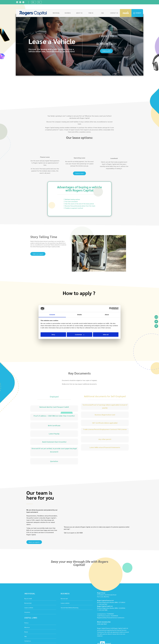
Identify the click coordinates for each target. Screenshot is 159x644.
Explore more (79, 173)
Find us (91, 13)
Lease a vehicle (29, 608)
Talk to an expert (38, 254)
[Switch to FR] (39, 2)
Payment (137, 13)
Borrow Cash (28, 603)
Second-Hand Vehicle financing (70, 608)
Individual (56, 13)
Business (68, 13)
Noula (26, 632)
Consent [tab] (52, 315)
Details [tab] (80, 315)
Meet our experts (34, 542)
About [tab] (107, 315)
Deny (53, 335)
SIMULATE (106, 51)
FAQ (103, 13)
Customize (80, 335)
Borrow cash (64, 599)
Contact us (114, 13)
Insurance (27, 612)
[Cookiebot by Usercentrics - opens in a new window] (110, 309)
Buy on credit (28, 599)
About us (79, 13)
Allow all (106, 335)
